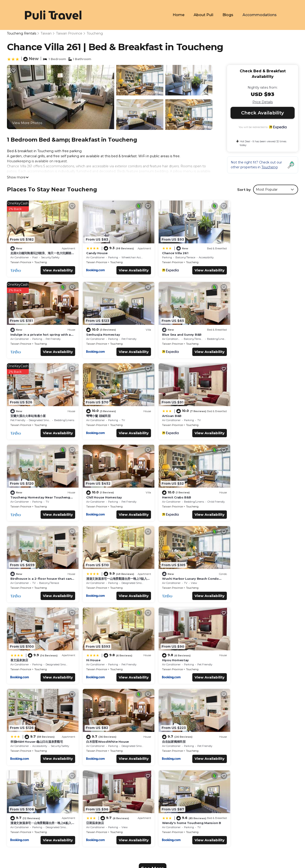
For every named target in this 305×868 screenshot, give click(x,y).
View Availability (56, 269)
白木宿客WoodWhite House (253, 575)
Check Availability (263, 113)
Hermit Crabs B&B (246, 412)
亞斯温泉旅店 (167, 655)
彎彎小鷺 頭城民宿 (244, 332)
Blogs (228, 15)
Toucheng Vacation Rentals (35, 752)
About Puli (204, 15)
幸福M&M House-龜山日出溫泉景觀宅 (184, 575)
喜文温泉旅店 (241, 495)
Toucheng (95, 33)
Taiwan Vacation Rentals (33, 767)
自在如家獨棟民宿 (22, 655)
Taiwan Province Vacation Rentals (40, 760)
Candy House (95, 252)
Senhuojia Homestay (27, 332)
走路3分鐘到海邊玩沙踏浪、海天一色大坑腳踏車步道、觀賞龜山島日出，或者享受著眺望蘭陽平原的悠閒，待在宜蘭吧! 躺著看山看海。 (226, 755)
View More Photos (27, 123)
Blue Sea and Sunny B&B (104, 332)
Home (179, 15)
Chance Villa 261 (171, 252)
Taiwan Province (69, 33)
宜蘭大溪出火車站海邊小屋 (176, 332)
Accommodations (260, 15)
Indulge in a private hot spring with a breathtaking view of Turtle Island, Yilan (220, 780)
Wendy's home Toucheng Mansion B (261, 658)
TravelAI (58, 820)
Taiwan (46, 33)
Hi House (18, 575)
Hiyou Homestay (98, 575)
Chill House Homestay (176, 412)
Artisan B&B (20, 415)
